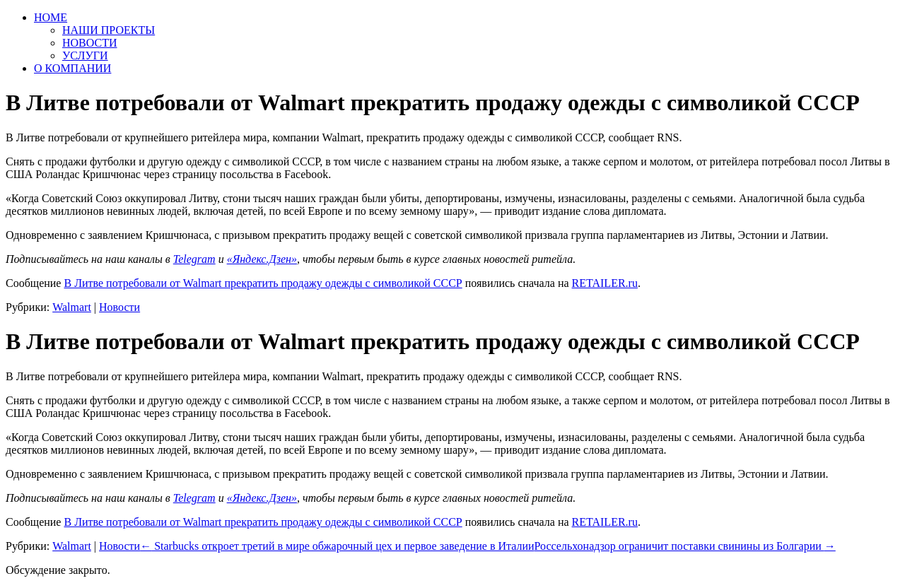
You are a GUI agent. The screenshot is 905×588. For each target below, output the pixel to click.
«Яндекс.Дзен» (262, 259)
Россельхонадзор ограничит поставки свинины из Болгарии (685, 546)
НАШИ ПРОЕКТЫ (109, 30)
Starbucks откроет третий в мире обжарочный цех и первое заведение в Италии (337, 546)
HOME (51, 17)
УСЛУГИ (85, 55)
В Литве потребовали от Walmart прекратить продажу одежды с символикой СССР (263, 283)
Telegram (194, 259)
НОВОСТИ (90, 43)
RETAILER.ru (605, 283)
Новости (119, 307)
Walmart (72, 307)
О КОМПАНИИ (72, 68)
